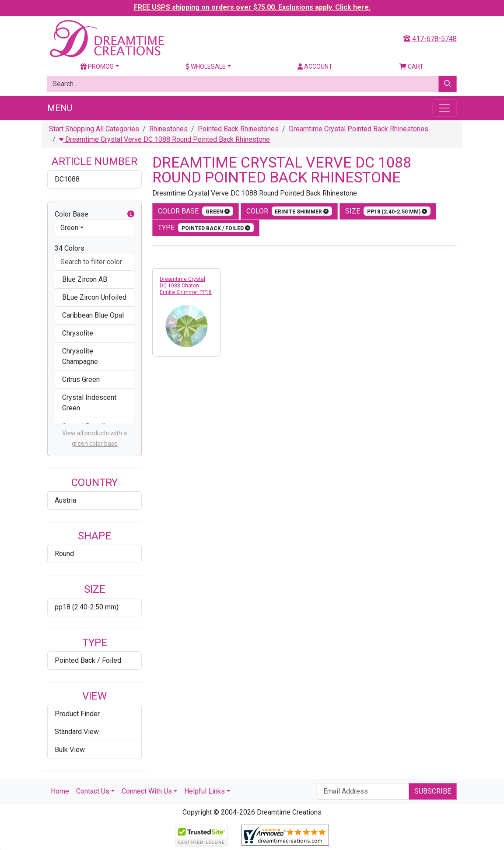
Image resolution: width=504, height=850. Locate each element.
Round (64, 554)
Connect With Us (147, 791)
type (206, 228)
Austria (65, 500)
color (289, 211)
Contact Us (93, 791)
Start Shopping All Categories (94, 129)
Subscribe (433, 791)
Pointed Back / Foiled (88, 660)
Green (69, 228)
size (388, 211)
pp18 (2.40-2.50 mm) (87, 607)
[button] (131, 214)
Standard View (77, 732)
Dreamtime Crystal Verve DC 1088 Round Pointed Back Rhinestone (164, 139)
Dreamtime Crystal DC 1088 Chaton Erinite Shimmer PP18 (186, 286)
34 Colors (70, 248)
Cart (411, 66)
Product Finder (77, 714)
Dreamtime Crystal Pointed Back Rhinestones (359, 129)
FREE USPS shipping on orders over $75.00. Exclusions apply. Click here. (252, 7)
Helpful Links (205, 791)
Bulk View (70, 750)
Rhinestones (168, 129)
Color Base (94, 214)
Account (315, 66)
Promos (97, 66)
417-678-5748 (430, 39)
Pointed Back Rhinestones (238, 129)
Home (60, 791)
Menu (60, 108)
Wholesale (206, 66)
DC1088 (67, 179)
